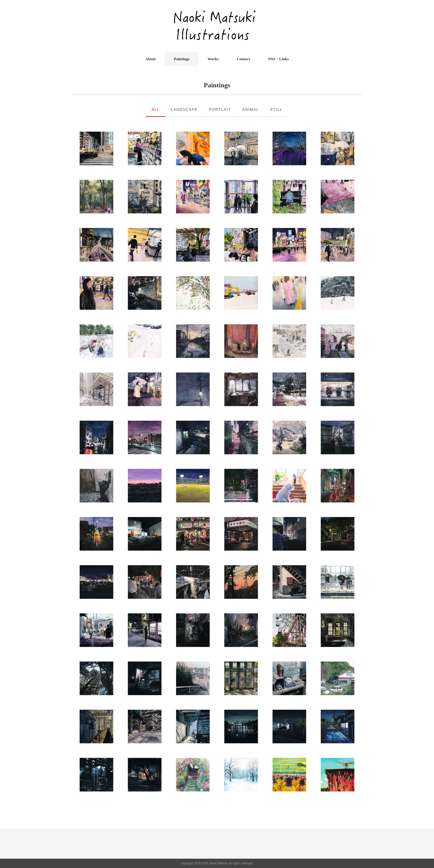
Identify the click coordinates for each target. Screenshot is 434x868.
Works (213, 59)
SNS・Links (278, 59)
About (151, 59)
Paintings (182, 59)
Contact (243, 59)
